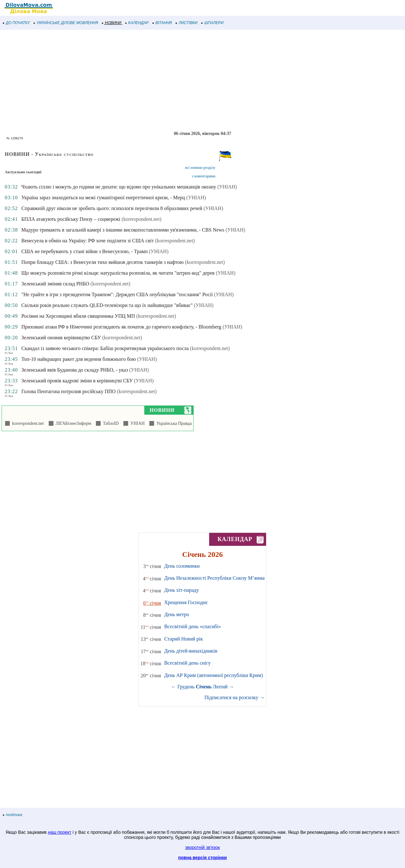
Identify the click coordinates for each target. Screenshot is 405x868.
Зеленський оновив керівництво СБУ (61, 338)
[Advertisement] (190, 80)
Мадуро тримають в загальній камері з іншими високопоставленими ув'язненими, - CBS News (123, 230)
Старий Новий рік (184, 639)
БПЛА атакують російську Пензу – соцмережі (71, 219)
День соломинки (182, 566)
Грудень (186, 687)
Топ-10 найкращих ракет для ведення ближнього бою (78, 359)
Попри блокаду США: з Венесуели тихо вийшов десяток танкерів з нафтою (102, 262)
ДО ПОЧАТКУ (16, 23)
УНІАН (136, 423)
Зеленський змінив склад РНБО (55, 284)
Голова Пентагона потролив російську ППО (68, 391)
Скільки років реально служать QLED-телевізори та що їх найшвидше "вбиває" (107, 305)
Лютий (220, 687)
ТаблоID (110, 423)
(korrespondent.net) (141, 219)
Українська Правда (173, 423)
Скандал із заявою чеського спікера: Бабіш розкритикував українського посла (105, 348)
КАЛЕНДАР (137, 23)
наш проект (59, 832)
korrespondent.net (27, 423)
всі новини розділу (200, 168)
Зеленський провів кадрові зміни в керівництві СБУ (77, 381)
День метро (177, 614)
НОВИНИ (112, 23)
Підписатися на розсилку (234, 697)
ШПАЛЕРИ (212, 23)
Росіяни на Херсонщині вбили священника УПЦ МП (78, 316)
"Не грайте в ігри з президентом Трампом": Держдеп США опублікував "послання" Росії (117, 294)
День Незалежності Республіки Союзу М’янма (214, 578)
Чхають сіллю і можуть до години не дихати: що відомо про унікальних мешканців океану (119, 187)
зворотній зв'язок (202, 847)
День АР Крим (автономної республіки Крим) (214, 675)
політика (13, 815)
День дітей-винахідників (191, 651)
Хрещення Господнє (186, 602)
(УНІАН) (227, 187)
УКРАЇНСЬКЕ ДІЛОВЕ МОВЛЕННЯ (66, 23)
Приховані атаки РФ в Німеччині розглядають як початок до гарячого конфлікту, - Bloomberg (121, 327)
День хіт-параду (182, 590)
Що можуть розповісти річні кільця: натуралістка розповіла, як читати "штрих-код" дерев (118, 273)
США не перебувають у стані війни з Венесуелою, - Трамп (84, 251)
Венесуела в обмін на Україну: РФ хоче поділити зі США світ (87, 241)
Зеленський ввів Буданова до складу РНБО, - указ (75, 370)
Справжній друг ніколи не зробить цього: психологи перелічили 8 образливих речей (112, 208)
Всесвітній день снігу (187, 663)
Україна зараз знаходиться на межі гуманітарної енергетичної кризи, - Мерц (103, 198)
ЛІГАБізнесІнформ (72, 423)
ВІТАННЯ (162, 23)
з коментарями (203, 176)
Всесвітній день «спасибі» (193, 626)
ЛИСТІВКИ (187, 23)
